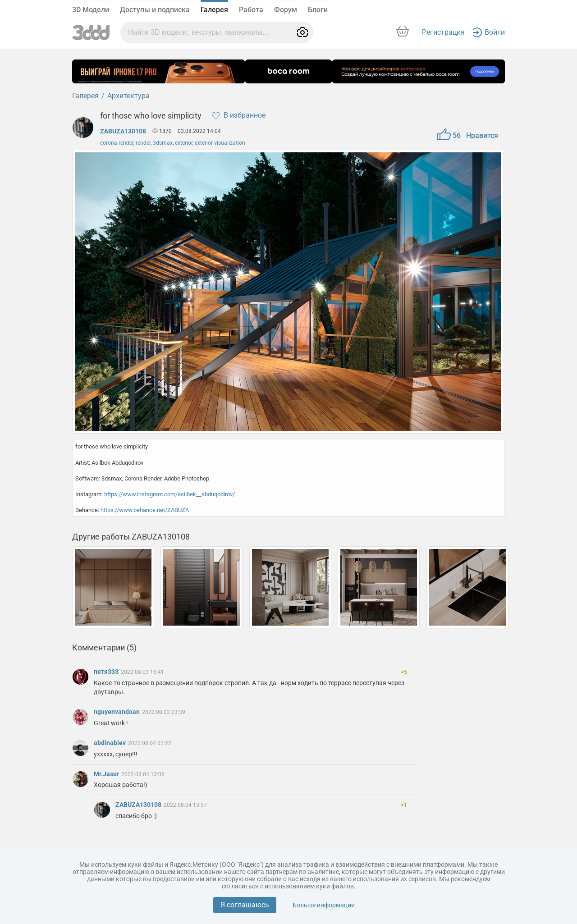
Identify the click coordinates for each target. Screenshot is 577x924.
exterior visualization (220, 143)
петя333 (107, 672)
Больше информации (324, 905)
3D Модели (91, 10)
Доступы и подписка (155, 10)
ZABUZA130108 (123, 131)
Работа (251, 10)
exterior (184, 143)
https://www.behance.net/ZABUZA (145, 510)
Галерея (214, 10)
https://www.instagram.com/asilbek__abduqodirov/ (169, 494)
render (143, 143)
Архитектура (128, 96)
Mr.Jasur (107, 774)
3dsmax (163, 143)
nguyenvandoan (117, 712)
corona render (117, 143)
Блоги (318, 10)
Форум (286, 10)
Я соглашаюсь (245, 905)
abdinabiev (110, 743)
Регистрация (443, 32)
